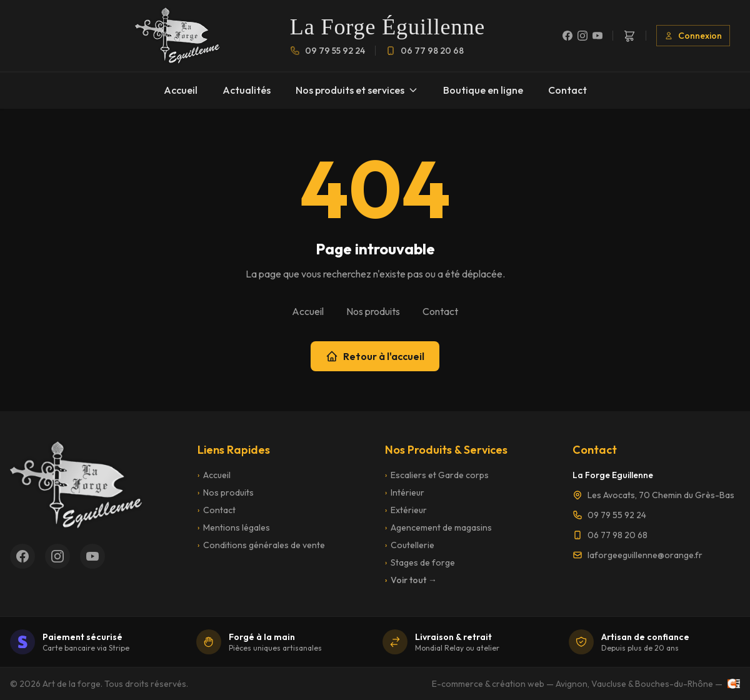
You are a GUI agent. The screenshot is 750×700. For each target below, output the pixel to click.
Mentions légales (234, 527)
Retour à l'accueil (375, 356)
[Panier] (629, 36)
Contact (567, 90)
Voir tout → (411, 580)
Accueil (181, 90)
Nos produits (373, 311)
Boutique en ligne (483, 90)
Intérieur (405, 492)
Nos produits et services (357, 90)
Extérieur (406, 510)
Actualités (247, 90)
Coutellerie (410, 545)
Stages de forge (420, 562)
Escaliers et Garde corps (437, 475)
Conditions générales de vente (261, 545)
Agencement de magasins (438, 527)
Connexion (693, 36)
